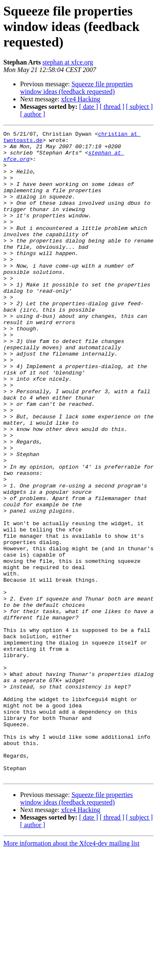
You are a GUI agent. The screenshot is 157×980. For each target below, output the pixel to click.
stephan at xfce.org (68, 62)
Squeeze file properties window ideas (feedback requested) (76, 88)
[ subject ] (139, 107)
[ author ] (33, 114)
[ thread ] (112, 107)
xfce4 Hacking (81, 99)
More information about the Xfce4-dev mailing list (71, 973)
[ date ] (89, 107)
